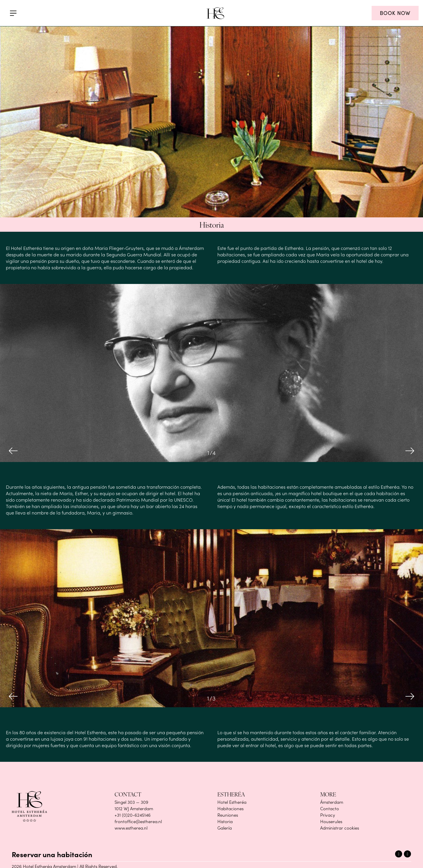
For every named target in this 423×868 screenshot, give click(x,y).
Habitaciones (230, 808)
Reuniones (228, 815)
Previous (13, 451)
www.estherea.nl (131, 828)
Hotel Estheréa (232, 802)
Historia (225, 821)
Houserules (331, 821)
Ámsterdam (332, 802)
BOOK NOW (395, 13)
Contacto (330, 808)
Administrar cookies (340, 828)
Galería (225, 828)
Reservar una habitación (52, 854)
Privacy (328, 815)
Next (410, 451)
